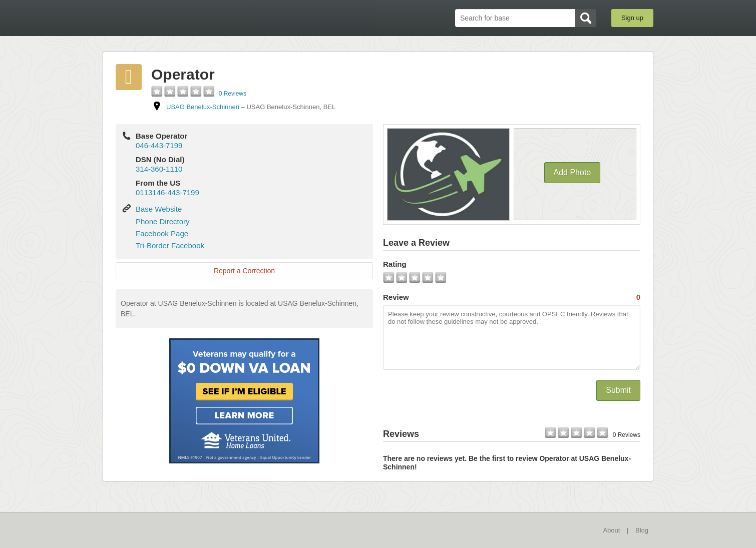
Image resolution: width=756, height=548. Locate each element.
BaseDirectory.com (176, 18)
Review (512, 297)
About (611, 530)
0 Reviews (233, 94)
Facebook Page (162, 233)
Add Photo (573, 172)
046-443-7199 (159, 145)
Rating (395, 264)
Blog (642, 530)
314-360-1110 (159, 169)
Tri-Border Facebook (170, 245)
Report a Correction (244, 271)
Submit (618, 390)
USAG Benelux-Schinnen (203, 107)
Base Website (159, 209)
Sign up (632, 18)
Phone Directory (163, 221)
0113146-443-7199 (167, 192)
